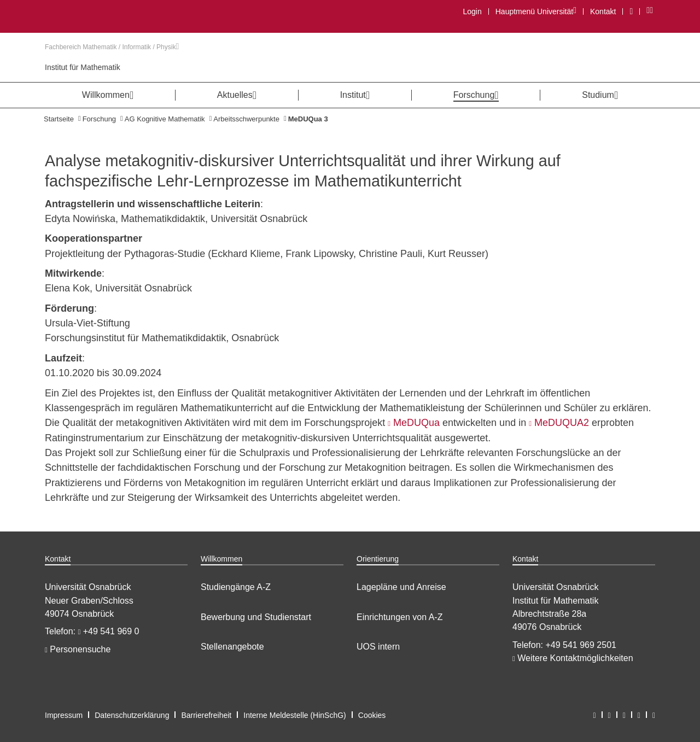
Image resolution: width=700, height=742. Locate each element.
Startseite (59, 119)
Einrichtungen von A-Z (399, 617)
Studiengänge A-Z (236, 587)
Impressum (64, 715)
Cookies (372, 715)
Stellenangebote (232, 647)
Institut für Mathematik (83, 67)
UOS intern (378, 647)
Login (472, 11)
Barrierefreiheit (206, 715)
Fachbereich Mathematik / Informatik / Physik (112, 47)
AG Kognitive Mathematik (165, 119)
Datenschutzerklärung (132, 715)
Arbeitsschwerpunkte (246, 119)
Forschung (99, 119)
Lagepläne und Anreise (401, 587)
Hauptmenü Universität (536, 11)
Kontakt (603, 11)
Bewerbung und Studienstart (256, 617)
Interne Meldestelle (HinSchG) (295, 715)
